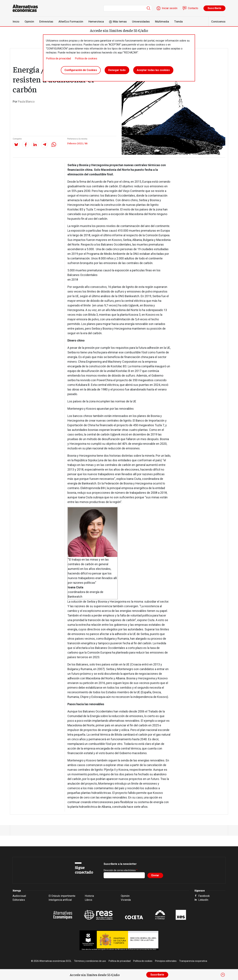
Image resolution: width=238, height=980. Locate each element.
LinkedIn (203, 900)
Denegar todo (117, 70)
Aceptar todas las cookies (153, 70)
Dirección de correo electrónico (120, 870)
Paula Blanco (26, 102)
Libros (89, 900)
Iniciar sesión (170, 8)
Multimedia (162, 22)
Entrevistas (46, 22)
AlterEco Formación (71, 22)
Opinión (29, 22)
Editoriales (19, 900)
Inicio (16, 22)
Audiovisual (19, 896)
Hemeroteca (96, 22)
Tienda (178, 22)
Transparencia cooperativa (193, 961)
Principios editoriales (166, 961)
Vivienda (126, 900)
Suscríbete (214, 8)
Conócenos (218, 22)
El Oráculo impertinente (62, 896)
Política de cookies (86, 58)
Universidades (141, 22)
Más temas (120, 22)
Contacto (193, 8)
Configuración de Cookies (81, 70)
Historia (89, 896)
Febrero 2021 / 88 (77, 143)
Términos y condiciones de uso (90, 961)
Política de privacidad (58, 58)
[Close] (223, 975)
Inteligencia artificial (60, 900)
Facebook (204, 896)
